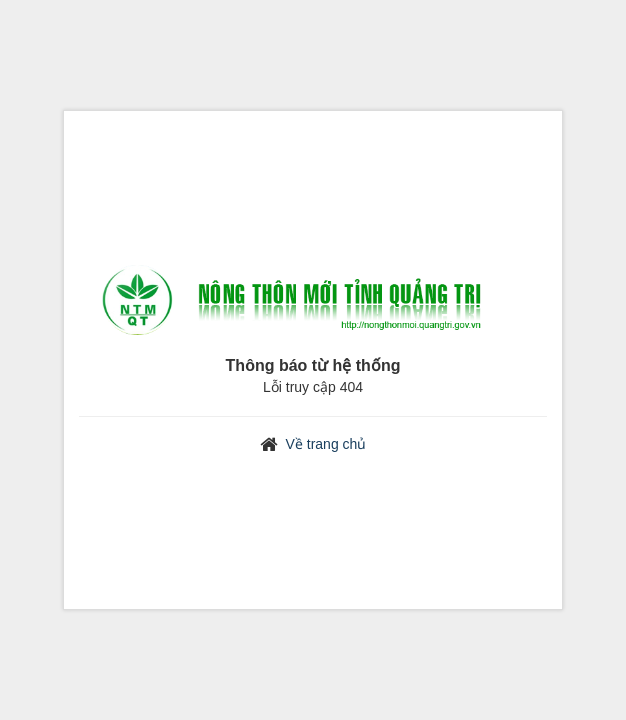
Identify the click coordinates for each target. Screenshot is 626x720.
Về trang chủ (326, 444)
